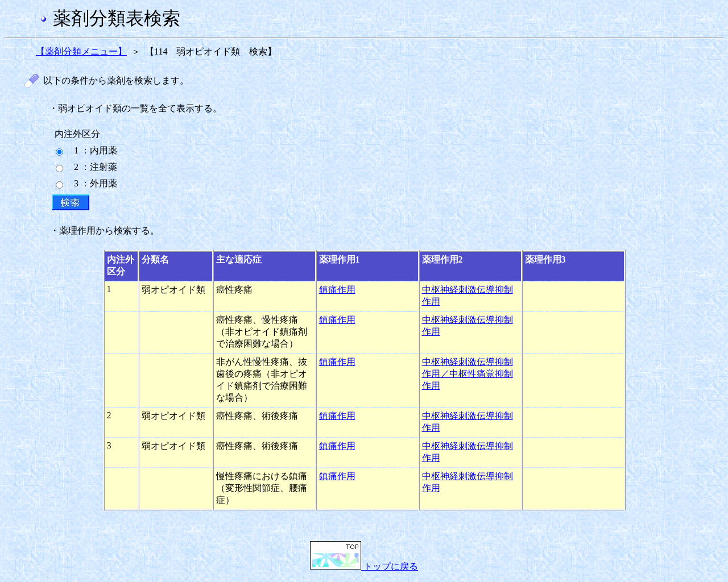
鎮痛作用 (337, 290)
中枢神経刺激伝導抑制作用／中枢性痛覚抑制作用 (468, 374)
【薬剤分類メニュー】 (81, 51)
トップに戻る (364, 566)
